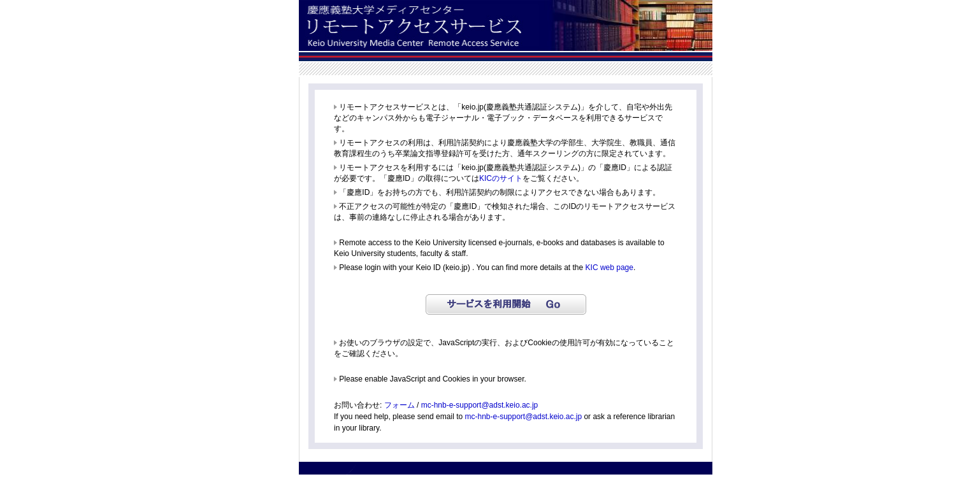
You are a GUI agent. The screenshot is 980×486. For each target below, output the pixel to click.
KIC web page (609, 268)
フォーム (400, 405)
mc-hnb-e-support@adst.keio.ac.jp (480, 405)
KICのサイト (501, 178)
